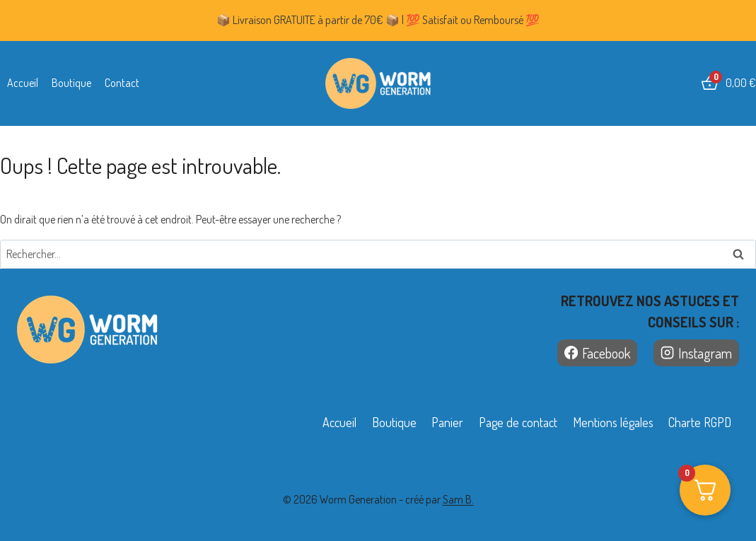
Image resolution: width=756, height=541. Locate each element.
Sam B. (458, 499)
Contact (122, 83)
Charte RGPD (700, 422)
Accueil (23, 83)
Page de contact (518, 422)
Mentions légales (613, 422)
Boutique (71, 83)
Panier (447, 422)
